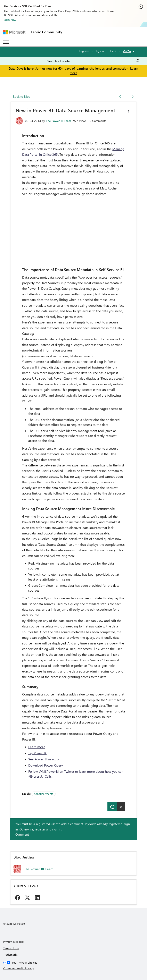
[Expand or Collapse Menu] (6, 42)
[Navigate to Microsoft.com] (14, 32)
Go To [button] (127, 51)
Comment (22, 834)
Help (113, 51)
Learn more (37, 747)
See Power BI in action (44, 759)
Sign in (100, 51)
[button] (129, 111)
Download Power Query (46, 765)
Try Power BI (37, 753)
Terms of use (11, 948)
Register (84, 51)
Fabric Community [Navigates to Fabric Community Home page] (47, 32)
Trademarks (11, 954)
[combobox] (93, 61)
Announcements (43, 794)
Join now (10, 20)
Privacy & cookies (14, 942)
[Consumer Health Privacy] (74, 968)
